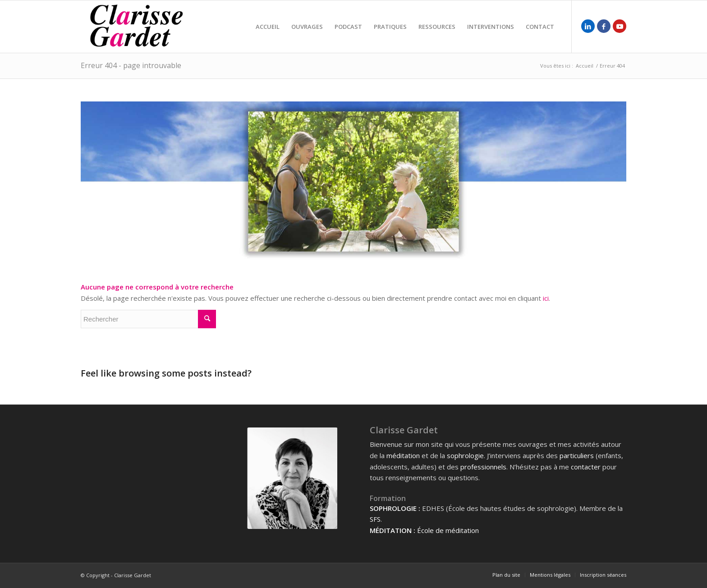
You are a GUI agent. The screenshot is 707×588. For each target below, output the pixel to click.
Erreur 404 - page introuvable (131, 65)
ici (546, 298)
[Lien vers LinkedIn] (588, 26)
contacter (586, 467)
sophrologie (465, 455)
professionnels (483, 467)
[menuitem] (268, 27)
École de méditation (448, 530)
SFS (375, 519)
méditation (403, 455)
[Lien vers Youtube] (620, 26)
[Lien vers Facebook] (604, 26)
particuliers (577, 455)
